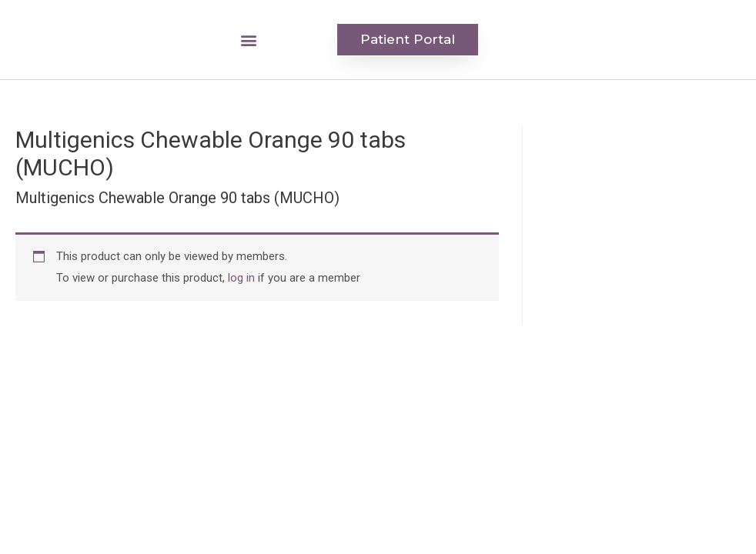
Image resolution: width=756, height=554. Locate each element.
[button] (249, 40)
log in (241, 278)
